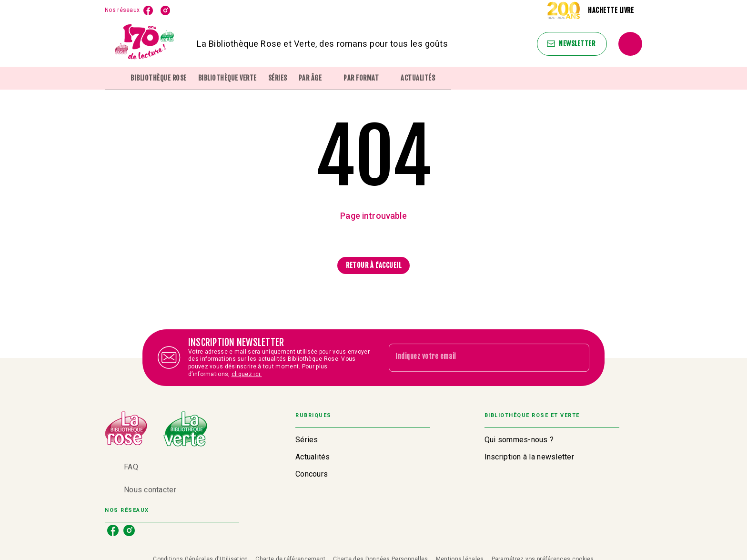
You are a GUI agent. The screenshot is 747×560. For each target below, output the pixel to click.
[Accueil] (145, 44)
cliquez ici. (247, 374)
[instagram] (165, 10)
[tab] (115, 78)
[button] (572, 44)
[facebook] (148, 10)
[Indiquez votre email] (477, 357)
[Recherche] (630, 44)
